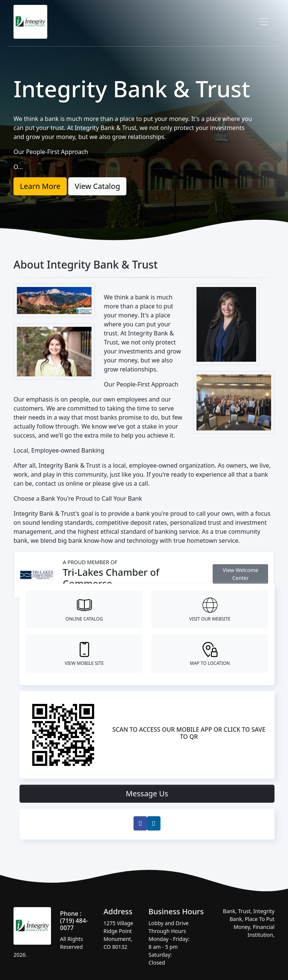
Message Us (147, 794)
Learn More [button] (40, 186)
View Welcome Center (241, 574)
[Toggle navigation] (264, 22)
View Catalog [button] (97, 186)
